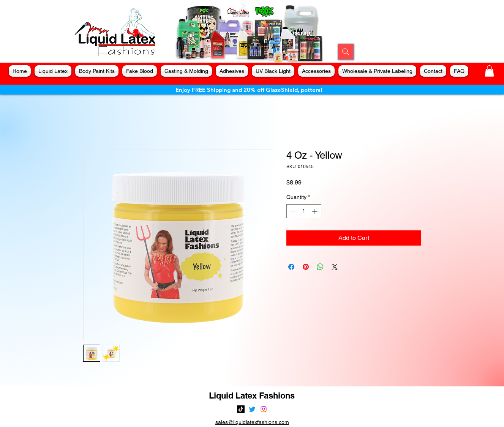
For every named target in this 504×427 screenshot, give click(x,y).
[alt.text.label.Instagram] (264, 409)
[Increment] (315, 211)
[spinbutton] (304, 211)
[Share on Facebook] (291, 267)
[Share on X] (335, 267)
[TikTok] (241, 409)
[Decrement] (292, 211)
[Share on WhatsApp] (320, 267)
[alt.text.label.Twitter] (252, 409)
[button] (489, 71)
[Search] (346, 52)
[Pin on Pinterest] (306, 267)
